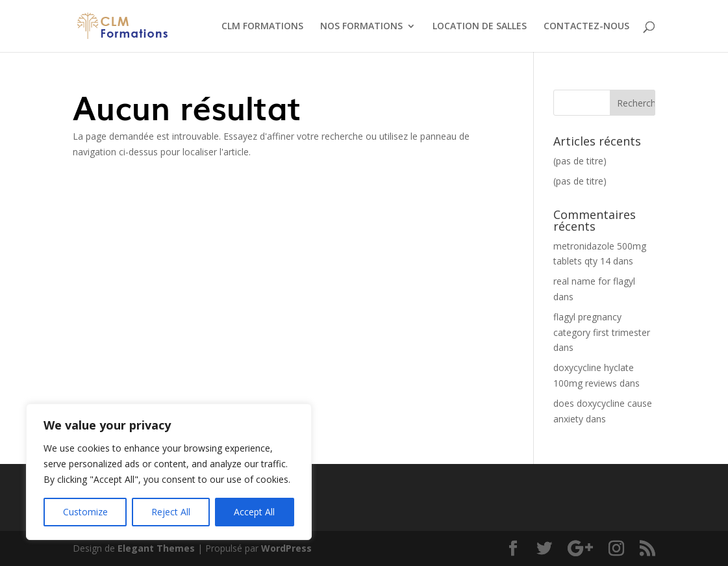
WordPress (286, 548)
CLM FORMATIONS (262, 27)
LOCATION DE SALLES (480, 27)
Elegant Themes (156, 548)
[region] (169, 472)
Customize (85, 512)
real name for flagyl (594, 281)
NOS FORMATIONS (361, 27)
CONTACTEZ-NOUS (586, 27)
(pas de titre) (580, 161)
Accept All (254, 512)
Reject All (171, 512)
